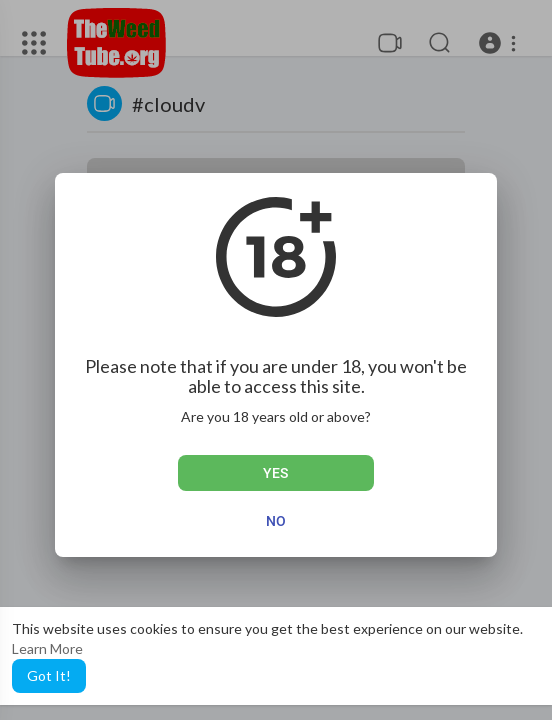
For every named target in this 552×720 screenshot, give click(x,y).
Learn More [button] (47, 648)
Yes (275, 473)
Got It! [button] (49, 675)
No (276, 521)
